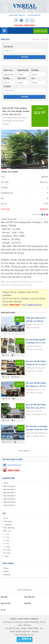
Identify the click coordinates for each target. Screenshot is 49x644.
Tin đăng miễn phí (34, 15)
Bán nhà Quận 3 (10, 493)
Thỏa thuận (8, 522)
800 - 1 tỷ (7, 531)
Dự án (3, 610)
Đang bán (7, 575)
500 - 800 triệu (9, 528)
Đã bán (6, 571)
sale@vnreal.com (35, 305)
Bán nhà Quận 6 (10, 502)
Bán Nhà (4, 597)
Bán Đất (28, 603)
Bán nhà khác (8, 313)
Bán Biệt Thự (30, 597)
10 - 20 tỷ (7, 550)
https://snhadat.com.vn (24, 635)
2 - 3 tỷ (6, 537)
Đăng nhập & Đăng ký (17, 15)
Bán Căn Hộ (6, 603)
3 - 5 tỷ (6, 540)
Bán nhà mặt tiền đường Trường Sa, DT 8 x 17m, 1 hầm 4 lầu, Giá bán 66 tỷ (36, 364)
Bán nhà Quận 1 (10, 486)
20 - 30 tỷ (7, 553)
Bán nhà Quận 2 (10, 489)
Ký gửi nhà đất (41, 31)
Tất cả (6, 483)
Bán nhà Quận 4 (10, 496)
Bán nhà (45, 39)
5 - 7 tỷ (6, 544)
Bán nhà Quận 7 (10, 505)
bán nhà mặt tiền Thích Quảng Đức (19, 282)
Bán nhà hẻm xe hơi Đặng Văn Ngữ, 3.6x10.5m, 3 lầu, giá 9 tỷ (37, 429)
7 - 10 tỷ (7, 547)
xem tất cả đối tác (24, 590)
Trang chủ (36, 39)
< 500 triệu (8, 525)
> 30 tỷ (6, 556)
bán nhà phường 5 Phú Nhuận (21, 285)
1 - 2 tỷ (6, 534)
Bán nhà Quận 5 (10, 499)
